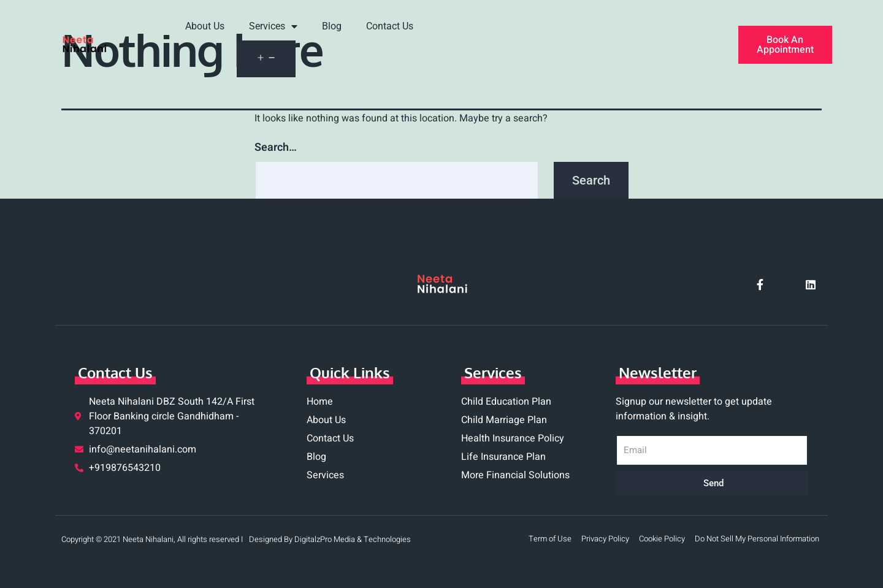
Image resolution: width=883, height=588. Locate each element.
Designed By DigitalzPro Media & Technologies (330, 539)
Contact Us (390, 26)
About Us (205, 26)
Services (273, 27)
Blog (332, 26)
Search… (276, 147)
